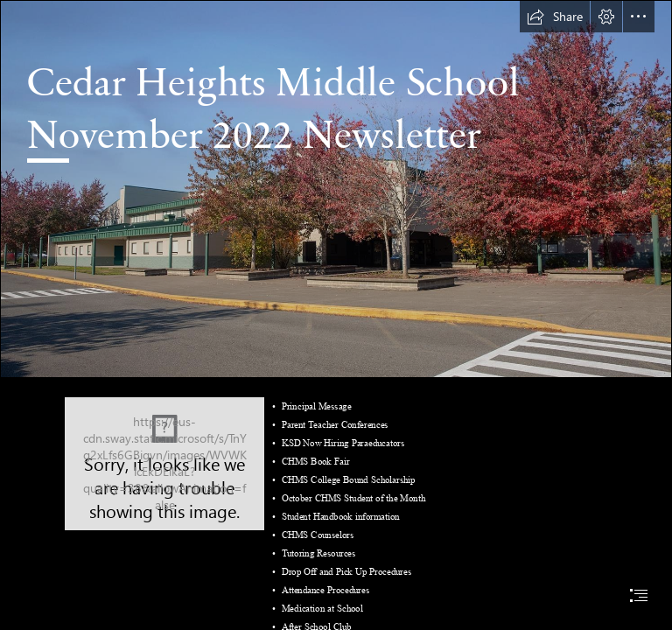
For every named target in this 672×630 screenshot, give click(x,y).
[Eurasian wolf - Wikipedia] (164, 464)
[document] (336, 315)
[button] (555, 17)
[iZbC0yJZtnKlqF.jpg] (336, 189)
